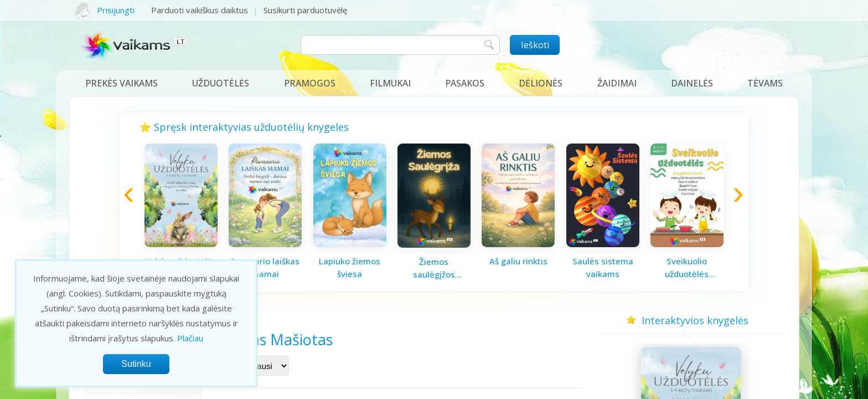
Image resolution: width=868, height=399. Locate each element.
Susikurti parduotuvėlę (305, 10)
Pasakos (465, 83)
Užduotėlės (221, 83)
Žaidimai (617, 83)
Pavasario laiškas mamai (265, 267)
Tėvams (765, 83)
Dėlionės (541, 83)
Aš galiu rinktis (518, 261)
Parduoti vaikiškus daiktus (200, 10)
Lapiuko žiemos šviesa (350, 267)
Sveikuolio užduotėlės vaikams (687, 268)
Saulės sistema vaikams (603, 267)
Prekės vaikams (122, 83)
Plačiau (190, 338)
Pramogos (310, 83)
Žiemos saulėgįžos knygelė (434, 268)
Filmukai (390, 83)
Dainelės (692, 83)
